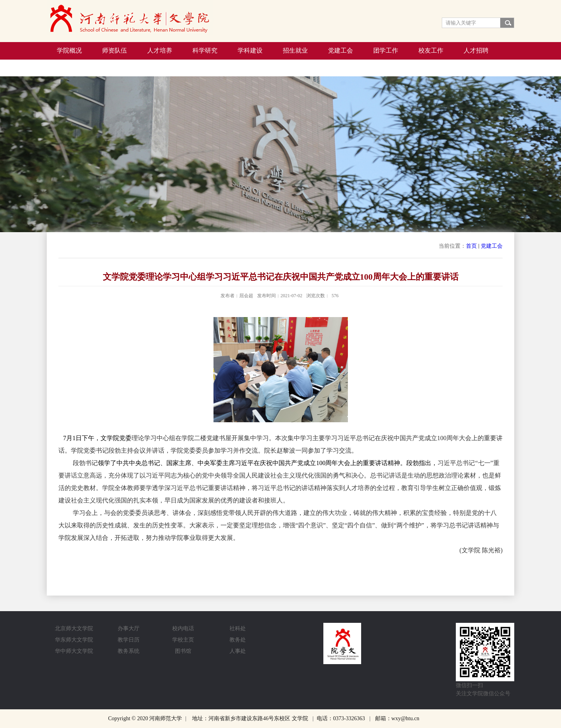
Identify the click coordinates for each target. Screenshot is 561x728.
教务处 (238, 640)
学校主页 (183, 640)
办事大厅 (129, 628)
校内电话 (183, 628)
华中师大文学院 (74, 651)
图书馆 (183, 651)
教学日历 (129, 640)
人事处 (238, 651)
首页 (471, 246)
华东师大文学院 (74, 640)
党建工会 (492, 246)
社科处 (238, 628)
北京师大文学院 (74, 628)
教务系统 (129, 651)
